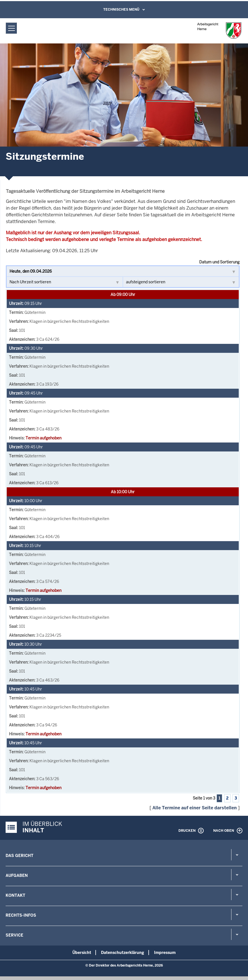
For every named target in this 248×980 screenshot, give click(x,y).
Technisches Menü (121, 10)
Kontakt (15, 895)
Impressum (165, 953)
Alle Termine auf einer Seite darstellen (195, 808)
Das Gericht (19, 856)
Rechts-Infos (21, 915)
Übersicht (82, 953)
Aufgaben (17, 875)
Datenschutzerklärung (123, 953)
